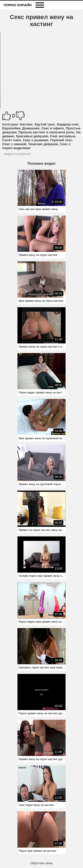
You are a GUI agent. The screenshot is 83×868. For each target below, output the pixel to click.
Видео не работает (18, 154)
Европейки (11, 128)
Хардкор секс (68, 124)
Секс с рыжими (35, 140)
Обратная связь (41, 863)
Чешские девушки (43, 144)
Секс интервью (63, 136)
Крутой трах (45, 124)
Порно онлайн (18, 5)
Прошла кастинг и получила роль (47, 132)
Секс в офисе (53, 128)
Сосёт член (12, 140)
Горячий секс (61, 140)
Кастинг (26, 124)
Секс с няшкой (14, 144)
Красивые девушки (32, 136)
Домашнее (31, 128)
